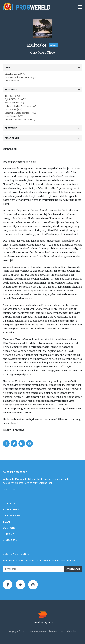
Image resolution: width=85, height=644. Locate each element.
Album (54, 45)
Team (6, 522)
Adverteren (11, 510)
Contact (9, 504)
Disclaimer (11, 540)
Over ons (9, 528)
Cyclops (15, 81)
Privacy (8, 534)
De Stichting (12, 516)
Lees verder (9, 490)
